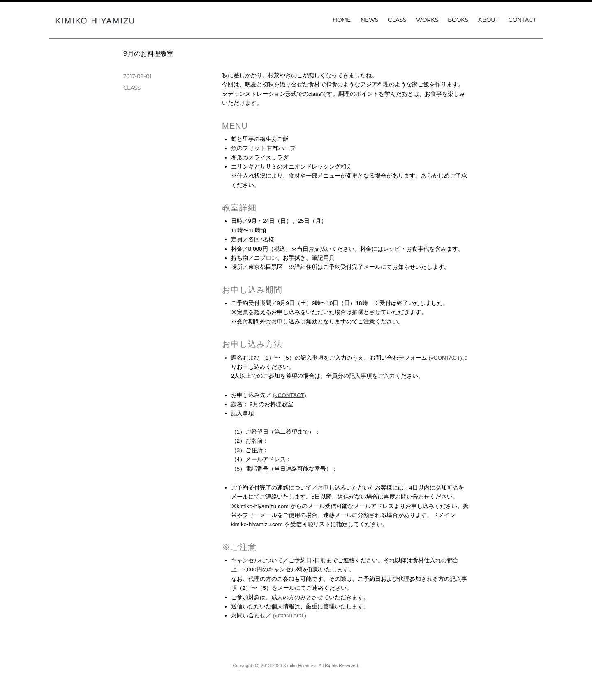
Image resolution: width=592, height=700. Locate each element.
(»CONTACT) (445, 358)
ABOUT (488, 20)
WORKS (427, 20)
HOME (342, 20)
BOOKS (458, 20)
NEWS (369, 20)
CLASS (397, 20)
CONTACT (523, 20)
